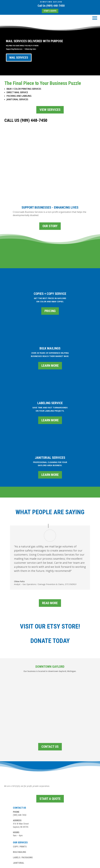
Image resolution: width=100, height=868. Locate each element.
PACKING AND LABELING (19, 96)
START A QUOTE (50, 11)
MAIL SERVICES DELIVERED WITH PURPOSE (34, 41)
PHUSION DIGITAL (57, 865)
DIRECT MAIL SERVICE (17, 92)
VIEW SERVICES (50, 110)
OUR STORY (50, 201)
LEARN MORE (50, 341)
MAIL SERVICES (19, 58)
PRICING (50, 286)
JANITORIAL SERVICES (17, 99)
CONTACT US (50, 722)
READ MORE (50, 578)
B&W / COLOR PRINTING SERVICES (24, 89)
